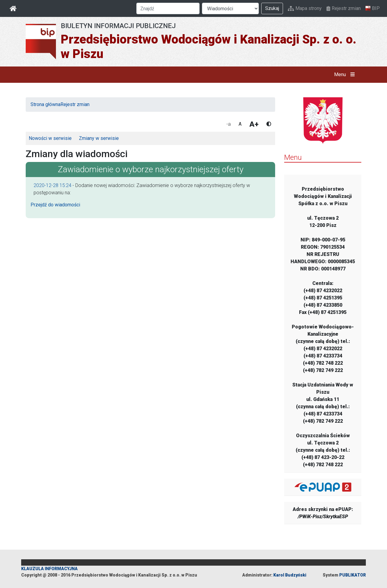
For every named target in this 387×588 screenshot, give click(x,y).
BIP (373, 8)
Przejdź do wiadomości (55, 205)
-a (229, 124)
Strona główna (46, 104)
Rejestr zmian (344, 8)
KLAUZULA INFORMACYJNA (49, 569)
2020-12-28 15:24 (52, 185)
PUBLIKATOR (353, 575)
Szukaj (272, 8)
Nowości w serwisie (50, 138)
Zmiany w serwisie (99, 138)
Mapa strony (305, 8)
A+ (254, 124)
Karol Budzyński (290, 575)
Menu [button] (346, 75)
